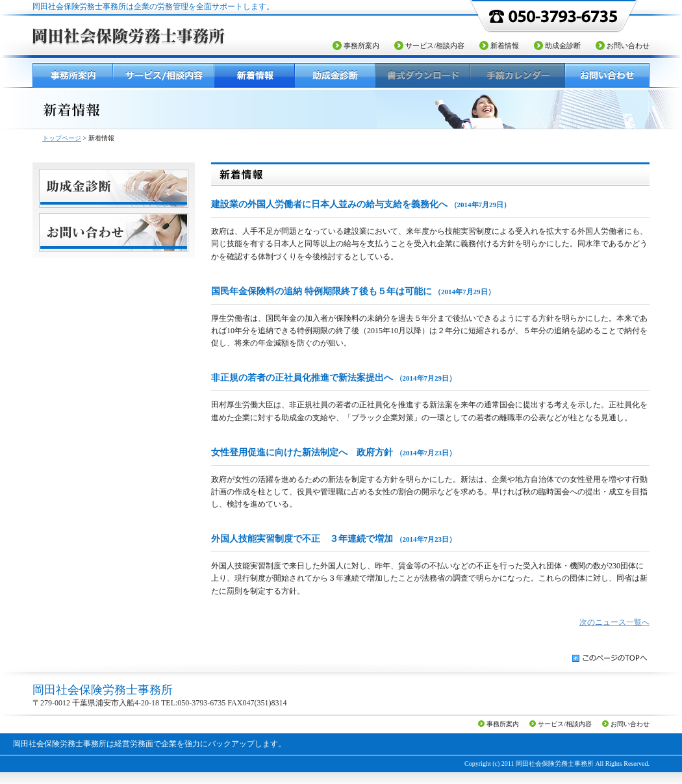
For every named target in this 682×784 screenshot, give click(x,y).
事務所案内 (361, 45)
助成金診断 (563, 45)
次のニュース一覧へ (614, 622)
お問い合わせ (628, 45)
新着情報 (505, 45)
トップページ (62, 138)
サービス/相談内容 (435, 45)
